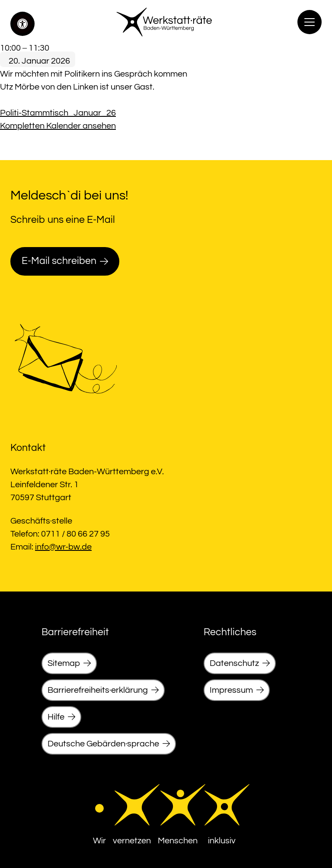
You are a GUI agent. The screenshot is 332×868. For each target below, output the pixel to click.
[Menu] (310, 22)
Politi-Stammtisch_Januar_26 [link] (58, 113)
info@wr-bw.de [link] (63, 547)
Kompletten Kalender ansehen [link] (58, 126)
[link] (22, 24)
